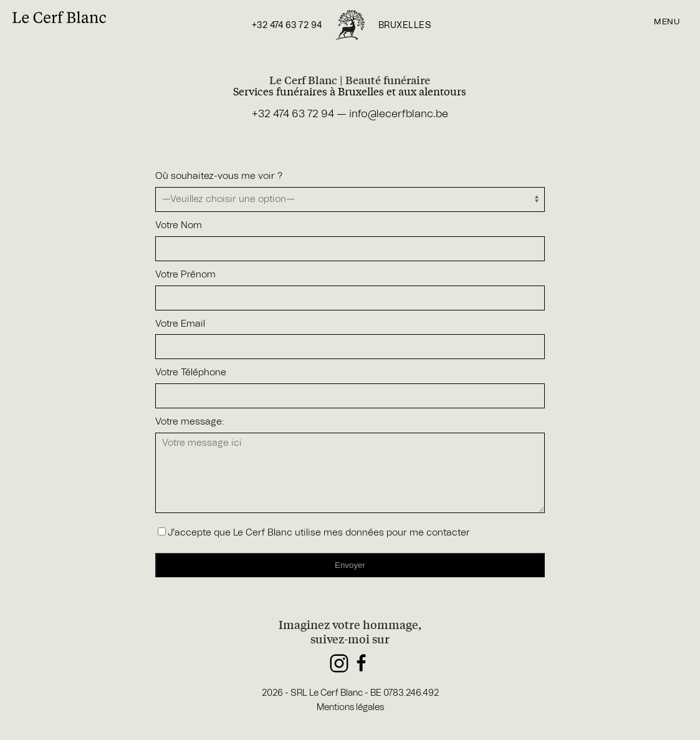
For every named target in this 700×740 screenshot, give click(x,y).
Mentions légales (350, 707)
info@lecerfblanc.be (399, 114)
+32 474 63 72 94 (287, 26)
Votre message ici (350, 473)
